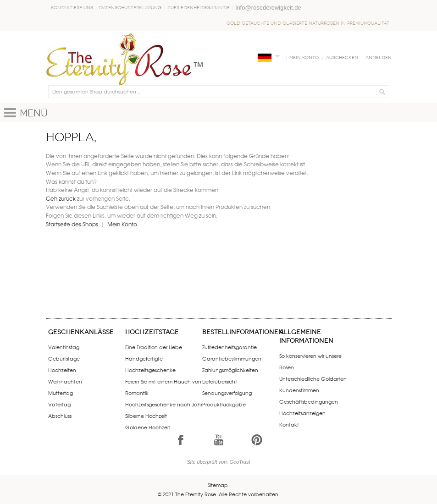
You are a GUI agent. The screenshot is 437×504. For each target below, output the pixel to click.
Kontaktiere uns (72, 8)
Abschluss (60, 416)
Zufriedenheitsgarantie (199, 8)
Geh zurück (61, 198)
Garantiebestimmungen (232, 358)
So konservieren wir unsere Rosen (310, 361)
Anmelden (379, 58)
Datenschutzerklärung (130, 8)
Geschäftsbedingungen (309, 401)
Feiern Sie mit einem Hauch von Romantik (163, 387)
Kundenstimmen (299, 390)
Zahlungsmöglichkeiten (230, 370)
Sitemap (218, 485)
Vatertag (59, 404)
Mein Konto (304, 58)
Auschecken (342, 58)
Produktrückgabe (224, 404)
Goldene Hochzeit (148, 427)
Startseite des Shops (72, 224)
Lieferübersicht (220, 381)
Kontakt (289, 424)
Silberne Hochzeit (146, 416)
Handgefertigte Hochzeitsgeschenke (150, 364)
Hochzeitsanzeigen (302, 413)
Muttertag (61, 393)
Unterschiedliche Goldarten (313, 378)
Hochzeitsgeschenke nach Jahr (164, 404)
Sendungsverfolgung (227, 393)
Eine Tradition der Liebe (154, 347)
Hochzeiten (62, 370)
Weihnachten (65, 381)
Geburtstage (64, 358)
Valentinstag (64, 347)
